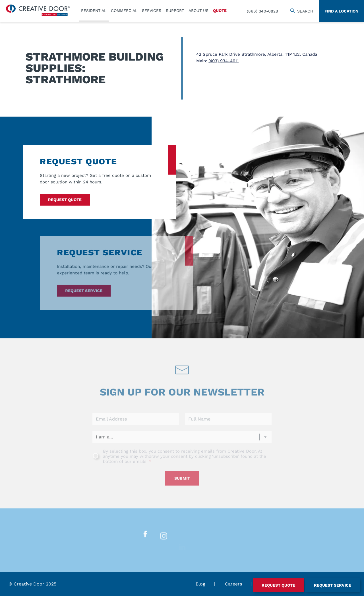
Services (152, 11)
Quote (220, 11)
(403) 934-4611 (224, 61)
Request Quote (65, 200)
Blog (200, 584)
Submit (182, 486)
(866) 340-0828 (262, 11)
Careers (233, 584)
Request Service (76, 291)
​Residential (94, 11)
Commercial (124, 11)
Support (175, 11)
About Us (198, 11)
